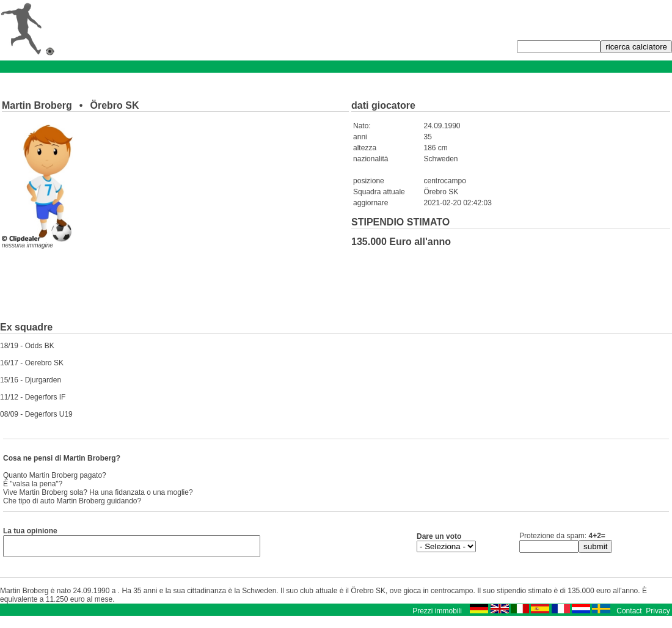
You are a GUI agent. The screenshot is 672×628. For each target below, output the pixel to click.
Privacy (658, 615)
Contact (629, 615)
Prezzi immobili (437, 615)
